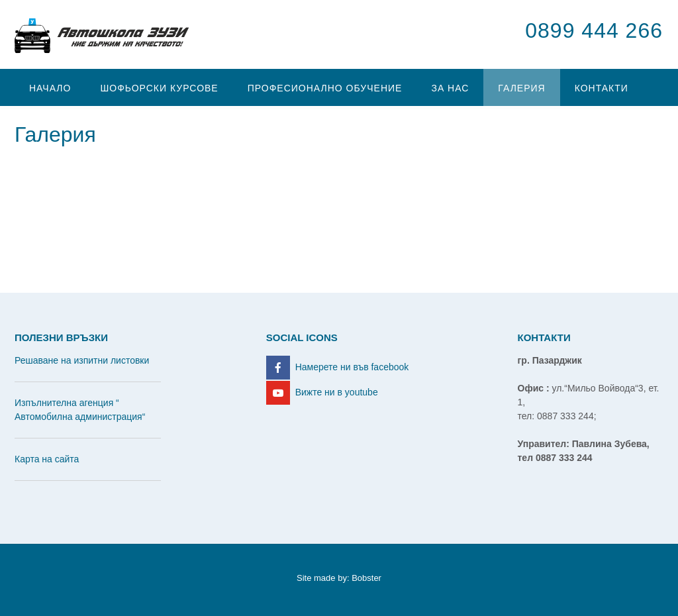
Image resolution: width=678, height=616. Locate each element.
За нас (450, 88)
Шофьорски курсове (159, 88)
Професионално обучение (325, 88)
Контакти (602, 88)
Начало (50, 88)
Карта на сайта (47, 459)
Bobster (366, 578)
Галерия (521, 88)
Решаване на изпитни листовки (82, 360)
